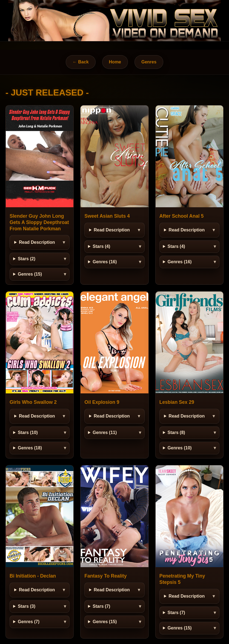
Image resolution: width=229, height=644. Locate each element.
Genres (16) (105, 262)
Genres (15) (30, 274)
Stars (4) (101, 246)
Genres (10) (180, 448)
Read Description (37, 242)
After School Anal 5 (182, 216)
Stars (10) (28, 432)
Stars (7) (101, 606)
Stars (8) (176, 432)
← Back (81, 62)
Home (115, 62)
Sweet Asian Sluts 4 (107, 216)
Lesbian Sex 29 (177, 402)
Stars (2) (27, 259)
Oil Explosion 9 (102, 402)
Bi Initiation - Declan (33, 576)
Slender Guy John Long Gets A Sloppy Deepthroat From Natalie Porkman (39, 222)
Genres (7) (29, 622)
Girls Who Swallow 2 (33, 402)
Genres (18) (30, 448)
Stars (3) (27, 606)
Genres (149, 62)
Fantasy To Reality (105, 576)
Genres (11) (105, 432)
